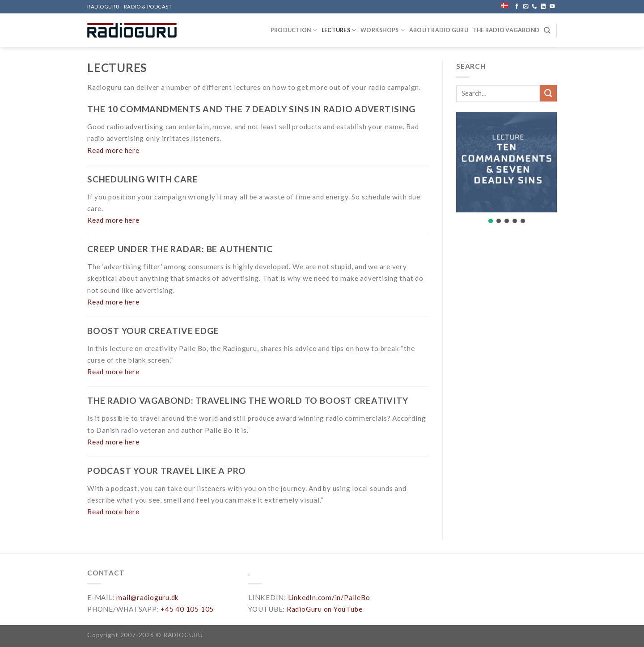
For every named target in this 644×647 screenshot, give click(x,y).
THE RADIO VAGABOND (506, 30)
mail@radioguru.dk (148, 597)
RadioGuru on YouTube (324, 609)
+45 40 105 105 (187, 609)
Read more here (113, 150)
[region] (506, 175)
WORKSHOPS (383, 30)
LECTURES (339, 30)
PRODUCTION (294, 30)
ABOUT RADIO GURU (439, 30)
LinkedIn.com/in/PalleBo (329, 597)
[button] (506, 162)
